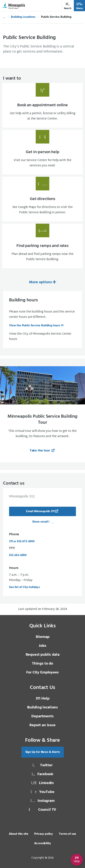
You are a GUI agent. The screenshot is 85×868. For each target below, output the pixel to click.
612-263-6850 (18, 555)
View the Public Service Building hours (35, 326)
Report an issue (42, 725)
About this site (19, 834)
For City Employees (42, 673)
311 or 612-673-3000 (22, 541)
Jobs (42, 646)
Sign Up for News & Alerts (43, 752)
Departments (42, 716)
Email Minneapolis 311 (40, 511)
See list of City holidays (24, 587)
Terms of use (68, 834)
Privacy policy (44, 834)
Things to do (42, 664)
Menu (79, 6)
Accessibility (43, 843)
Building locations (42, 707)
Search (68, 6)
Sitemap (43, 637)
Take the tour (40, 451)
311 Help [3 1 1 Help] (43, 699)
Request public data (43, 655)
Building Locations (23, 17)
